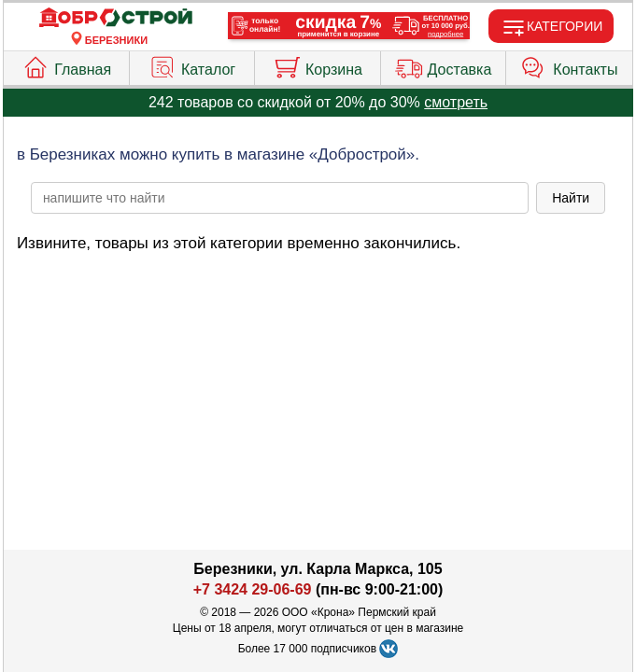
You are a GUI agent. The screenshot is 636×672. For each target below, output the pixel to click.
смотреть (456, 102)
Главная (66, 65)
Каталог (192, 65)
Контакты (569, 65)
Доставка (444, 65)
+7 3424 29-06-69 (253, 589)
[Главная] (116, 18)
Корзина (318, 65)
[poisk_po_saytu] (280, 198)
